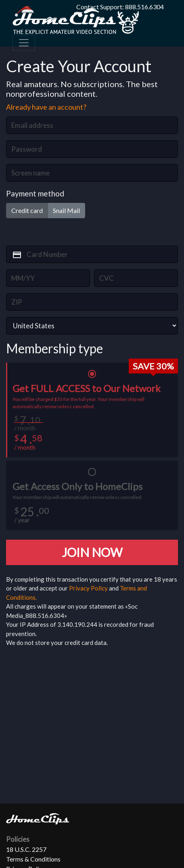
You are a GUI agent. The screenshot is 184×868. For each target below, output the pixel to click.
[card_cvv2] (136, 278)
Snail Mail (66, 210)
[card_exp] (48, 278)
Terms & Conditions (33, 859)
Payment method (35, 193)
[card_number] (92, 254)
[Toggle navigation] (24, 43)
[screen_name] (92, 173)
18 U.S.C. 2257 (26, 849)
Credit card (27, 210)
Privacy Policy (88, 588)
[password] (92, 149)
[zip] (92, 302)
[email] (92, 125)
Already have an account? (46, 107)
